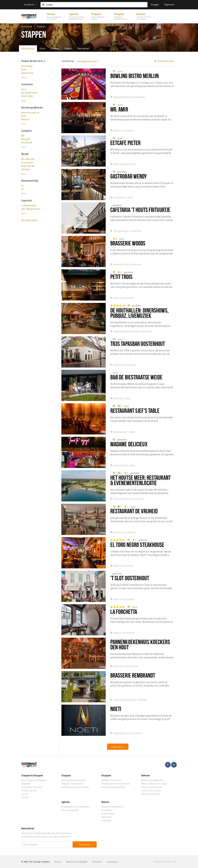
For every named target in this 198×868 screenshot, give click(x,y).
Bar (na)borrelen (29, 93)
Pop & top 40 (28, 166)
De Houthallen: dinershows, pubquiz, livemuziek (139, 313)
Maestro (25, 119)
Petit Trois (121, 277)
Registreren (169, 5)
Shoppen (106, 775)
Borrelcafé (27, 142)
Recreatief (84, 48)
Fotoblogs (106, 820)
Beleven (146, 775)
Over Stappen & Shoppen (34, 780)
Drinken (55, 48)
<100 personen (29, 205)
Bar (23, 136)
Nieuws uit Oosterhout (113, 807)
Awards (25, 794)
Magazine (26, 784)
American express (30, 112)
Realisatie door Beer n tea (165, 862)
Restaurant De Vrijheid (134, 511)
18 (22, 189)
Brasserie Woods (128, 243)
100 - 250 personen (31, 209)
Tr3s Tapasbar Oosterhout (138, 344)
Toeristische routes (151, 790)
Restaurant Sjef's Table (135, 411)
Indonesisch (27, 73)
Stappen (66, 775)
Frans (24, 69)
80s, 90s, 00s (28, 159)
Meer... (24, 77)
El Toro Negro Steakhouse (137, 545)
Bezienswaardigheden (153, 780)
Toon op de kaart (164, 61)
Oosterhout (30, 5)
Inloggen (155, 5)
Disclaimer (97, 862)
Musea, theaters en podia (154, 784)
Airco (24, 89)
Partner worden (29, 790)
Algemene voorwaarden (77, 862)
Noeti (116, 709)
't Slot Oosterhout (130, 578)
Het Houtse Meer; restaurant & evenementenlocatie (140, 480)
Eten (42, 48)
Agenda (66, 802)
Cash (24, 116)
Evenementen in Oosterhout (75, 807)
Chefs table (27, 96)
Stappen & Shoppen (32, 775)
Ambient (25, 169)
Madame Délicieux (129, 444)
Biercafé (26, 139)
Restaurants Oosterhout (74, 780)
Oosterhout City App (32, 787)
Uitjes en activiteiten (152, 787)
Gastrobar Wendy (129, 176)
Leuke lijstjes (108, 813)
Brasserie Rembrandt (133, 675)
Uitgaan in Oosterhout (72, 784)
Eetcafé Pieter (125, 143)
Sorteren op (68, 61)
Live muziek (27, 162)
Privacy (58, 862)
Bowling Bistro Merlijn (135, 76)
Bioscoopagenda (70, 810)
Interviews (107, 817)
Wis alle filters (30, 220)
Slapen (69, 48)
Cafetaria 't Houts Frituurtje (140, 210)
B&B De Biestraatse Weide (136, 377)
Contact (25, 797)
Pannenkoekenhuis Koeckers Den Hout (140, 644)
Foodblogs (107, 810)
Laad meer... (118, 747)
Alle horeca (28, 48)
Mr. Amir (119, 109)
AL (22, 186)
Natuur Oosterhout (151, 794)
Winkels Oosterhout (111, 780)
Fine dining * (27, 66)
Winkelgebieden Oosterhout (115, 784)
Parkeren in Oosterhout (113, 787)
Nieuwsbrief (28, 828)
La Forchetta (124, 612)
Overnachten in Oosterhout (75, 787)
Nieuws (105, 802)
